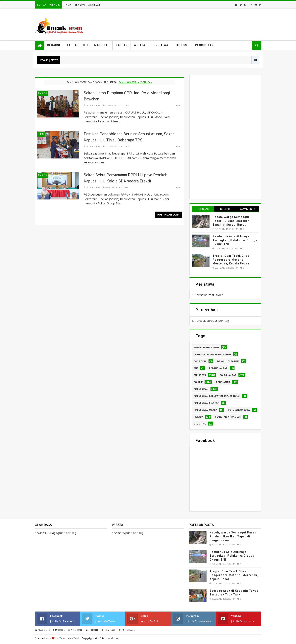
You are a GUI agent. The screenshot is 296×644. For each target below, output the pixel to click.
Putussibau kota (239, 410)
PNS (196, 368)
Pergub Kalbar (218, 368)
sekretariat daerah (228, 417)
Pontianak (223, 382)
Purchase (127, 630)
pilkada (198, 417)
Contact (94, 5)
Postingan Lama (168, 215)
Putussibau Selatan (207, 403)
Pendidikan (204, 45)
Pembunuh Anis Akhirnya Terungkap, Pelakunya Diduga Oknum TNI (235, 240)
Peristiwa (160, 45)
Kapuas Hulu (77, 45)
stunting (200, 424)
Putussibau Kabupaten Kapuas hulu (217, 396)
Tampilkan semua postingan (135, 82)
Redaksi (80, 5)
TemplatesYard (69, 638)
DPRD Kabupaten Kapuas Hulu (212, 354)
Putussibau (201, 389)
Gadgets (43, 630)
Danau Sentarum (228, 361)
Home (68, 5)
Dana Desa (200, 361)
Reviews (109, 630)
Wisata (140, 45)
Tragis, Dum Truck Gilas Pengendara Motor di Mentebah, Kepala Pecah (231, 260)
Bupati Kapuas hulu (206, 347)
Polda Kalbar (228, 375)
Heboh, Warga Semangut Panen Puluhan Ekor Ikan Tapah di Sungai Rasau (231, 221)
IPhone (92, 630)
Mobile (59, 630)
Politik (198, 382)
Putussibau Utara (205, 410)
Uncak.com (113, 638)
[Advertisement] (221, 136)
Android (76, 630)
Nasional (102, 45)
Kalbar (122, 45)
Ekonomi (182, 45)
